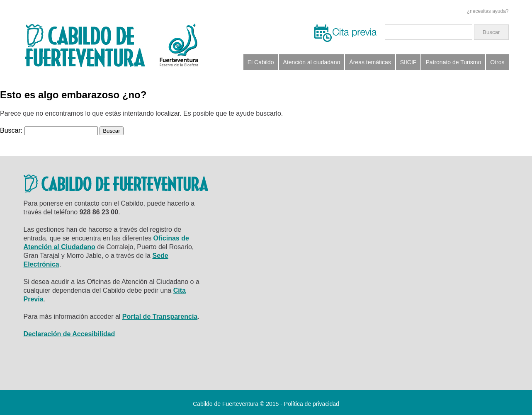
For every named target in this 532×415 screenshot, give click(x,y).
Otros (497, 62)
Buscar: (11, 130)
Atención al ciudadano (312, 62)
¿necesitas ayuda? (488, 11)
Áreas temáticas (370, 62)
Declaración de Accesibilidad (69, 334)
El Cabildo (261, 62)
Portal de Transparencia (160, 317)
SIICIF (408, 62)
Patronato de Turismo (453, 62)
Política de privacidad (312, 404)
